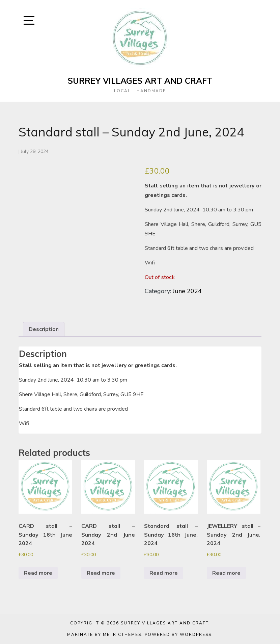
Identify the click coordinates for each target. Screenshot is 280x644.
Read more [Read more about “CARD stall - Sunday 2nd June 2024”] (101, 573)
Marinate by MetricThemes (104, 635)
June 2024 (187, 291)
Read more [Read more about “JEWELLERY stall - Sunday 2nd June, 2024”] (226, 573)
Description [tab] (44, 329)
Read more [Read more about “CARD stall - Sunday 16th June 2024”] (38, 573)
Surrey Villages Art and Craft (140, 81)
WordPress (196, 635)
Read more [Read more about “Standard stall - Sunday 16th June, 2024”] (164, 573)
